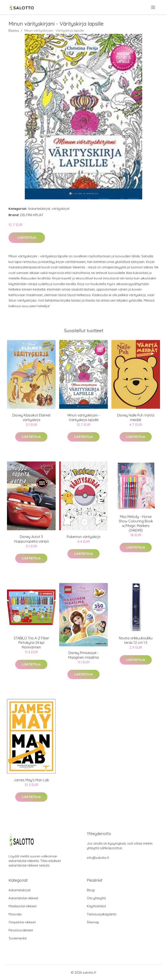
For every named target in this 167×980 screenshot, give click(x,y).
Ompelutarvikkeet (22, 922)
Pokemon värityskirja (83, 537)
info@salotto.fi (98, 858)
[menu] (153, 7)
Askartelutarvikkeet (23, 898)
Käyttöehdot (96, 906)
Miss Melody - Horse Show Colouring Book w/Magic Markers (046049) (136, 523)
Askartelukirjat (39, 209)
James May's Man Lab (31, 780)
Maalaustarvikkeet (23, 906)
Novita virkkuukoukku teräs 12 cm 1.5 (136, 640)
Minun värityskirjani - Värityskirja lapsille (84, 418)
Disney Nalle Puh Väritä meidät (136, 418)
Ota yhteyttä (96, 898)
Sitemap (93, 922)
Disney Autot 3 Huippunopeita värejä (31, 539)
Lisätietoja (27, 238)
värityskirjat (60, 209)
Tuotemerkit (18, 938)
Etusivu (14, 30)
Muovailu (15, 914)
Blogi (91, 890)
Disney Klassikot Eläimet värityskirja (31, 418)
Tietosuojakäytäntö (102, 914)
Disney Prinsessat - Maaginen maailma (83, 655)
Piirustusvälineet (21, 930)
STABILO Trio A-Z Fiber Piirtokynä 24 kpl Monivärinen (31, 643)
